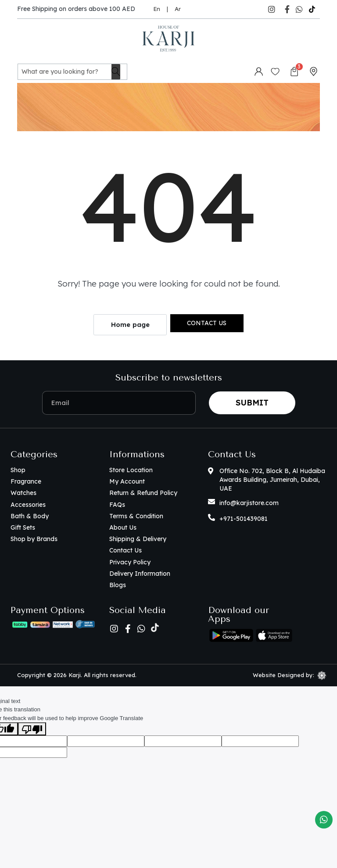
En (157, 9)
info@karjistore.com (249, 502)
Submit (252, 402)
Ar (178, 9)
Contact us (207, 323)
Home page (130, 325)
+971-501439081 (244, 518)
